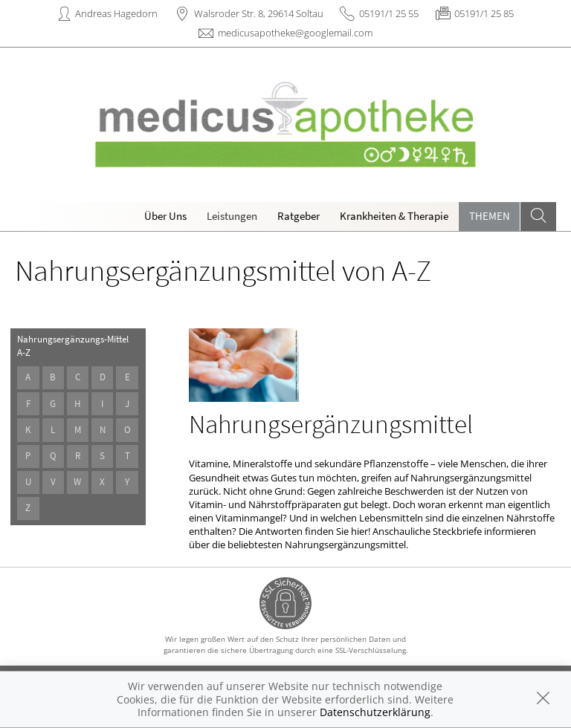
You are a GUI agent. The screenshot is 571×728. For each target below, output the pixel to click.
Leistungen (232, 216)
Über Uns (165, 216)
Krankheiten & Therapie (394, 216)
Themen (490, 216)
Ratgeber (299, 216)
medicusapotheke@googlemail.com (295, 33)
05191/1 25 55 (389, 13)
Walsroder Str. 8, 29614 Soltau (259, 13)
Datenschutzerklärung (375, 712)
